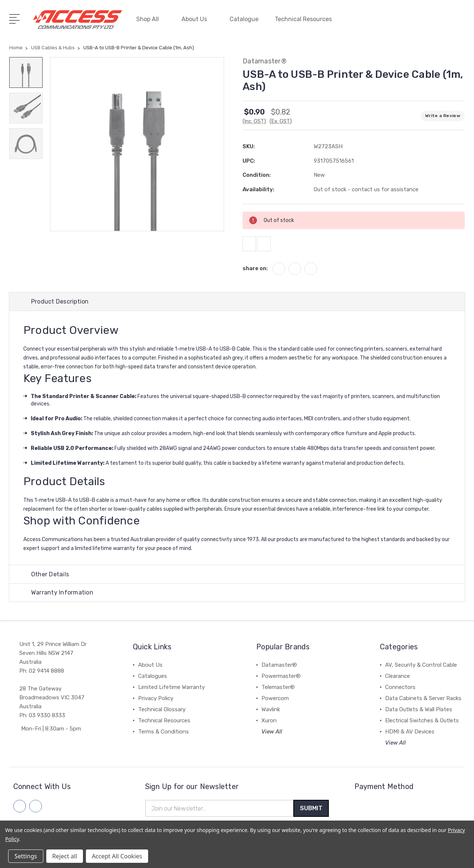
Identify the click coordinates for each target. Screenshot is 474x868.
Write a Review (443, 112)
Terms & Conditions (163, 735)
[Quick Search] (438, 22)
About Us (197, 18)
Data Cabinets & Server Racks (423, 702)
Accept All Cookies (117, 856)
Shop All (151, 18)
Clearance (398, 680)
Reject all (65, 856)
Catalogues (153, 680)
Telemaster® (278, 691)
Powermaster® (281, 680)
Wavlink (271, 713)
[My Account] (394, 22)
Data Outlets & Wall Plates (419, 713)
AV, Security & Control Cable (421, 669)
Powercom (275, 702)
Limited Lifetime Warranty (171, 691)
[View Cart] (461, 22)
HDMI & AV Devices (410, 735)
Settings (26, 856)
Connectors (400, 691)
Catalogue (244, 18)
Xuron (269, 724)
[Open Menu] (16, 17)
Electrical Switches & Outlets (422, 724)
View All (272, 735)
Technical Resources (306, 18)
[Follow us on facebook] (20, 810)
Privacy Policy (156, 702)
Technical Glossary (162, 713)
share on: (255, 269)
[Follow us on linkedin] (36, 810)
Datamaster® (279, 669)
